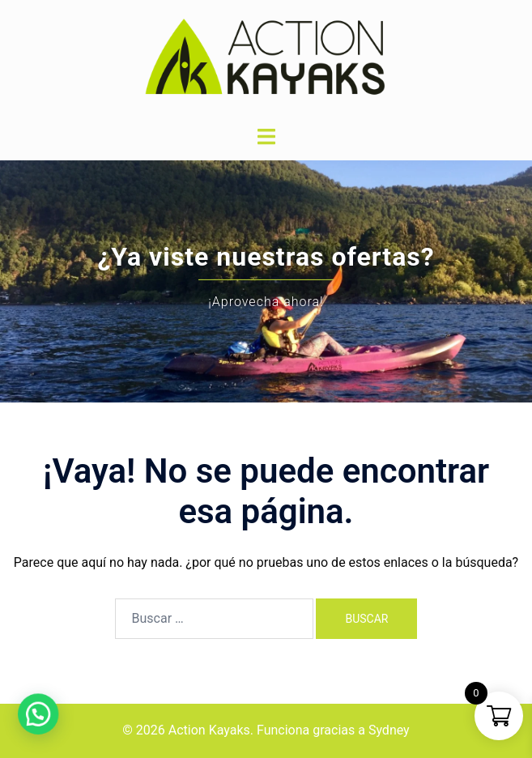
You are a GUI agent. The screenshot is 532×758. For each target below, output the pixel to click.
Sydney (389, 730)
